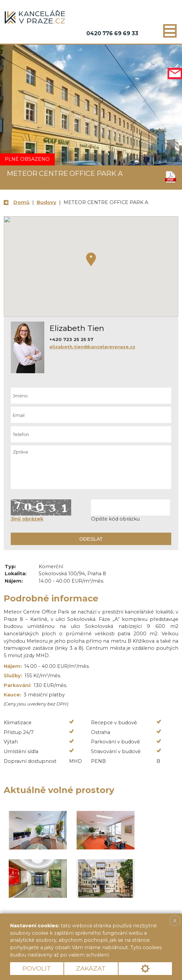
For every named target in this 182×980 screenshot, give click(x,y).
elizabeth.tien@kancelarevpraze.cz (92, 347)
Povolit (37, 968)
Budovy (47, 202)
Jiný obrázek (27, 519)
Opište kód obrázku (115, 519)
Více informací (134, 955)
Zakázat (91, 968)
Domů (21, 202)
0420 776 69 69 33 (112, 33)
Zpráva (91, 467)
